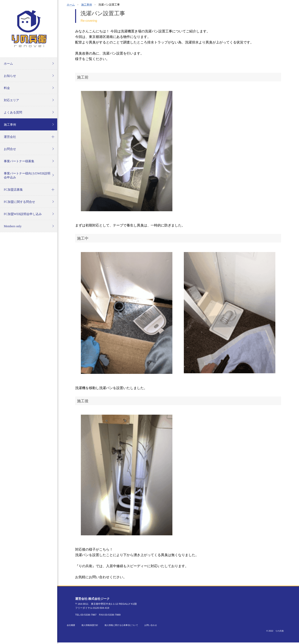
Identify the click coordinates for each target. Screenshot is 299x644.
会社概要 (71, 625)
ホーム (71, 5)
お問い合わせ (151, 625)
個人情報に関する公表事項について (121, 625)
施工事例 (87, 5)
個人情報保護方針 (90, 625)
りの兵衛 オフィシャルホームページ (29, 29)
